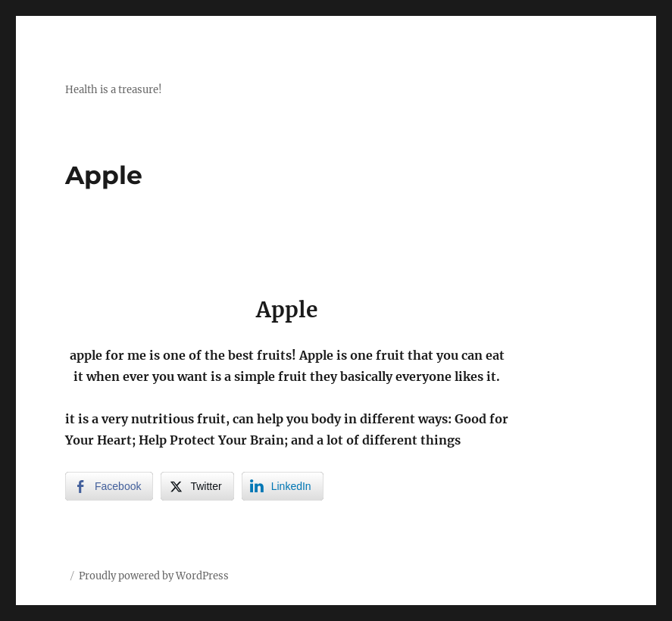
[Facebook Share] (109, 486)
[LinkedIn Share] (283, 486)
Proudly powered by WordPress (154, 576)
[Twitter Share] (197, 486)
